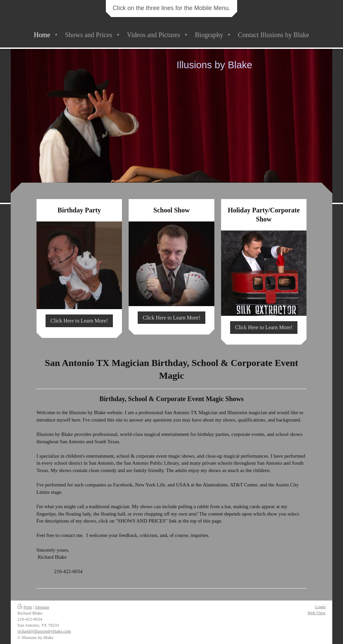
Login (320, 607)
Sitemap (42, 607)
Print (25, 607)
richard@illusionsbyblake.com (44, 631)
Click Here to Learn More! (79, 321)
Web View (317, 613)
